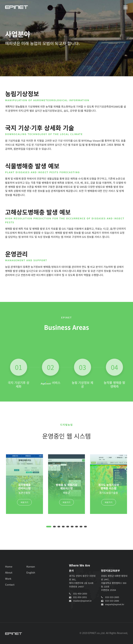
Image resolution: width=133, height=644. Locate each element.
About (9, 572)
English (31, 572)
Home (9, 566)
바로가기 (24, 502)
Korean (31, 566)
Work (8, 579)
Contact (10, 584)
